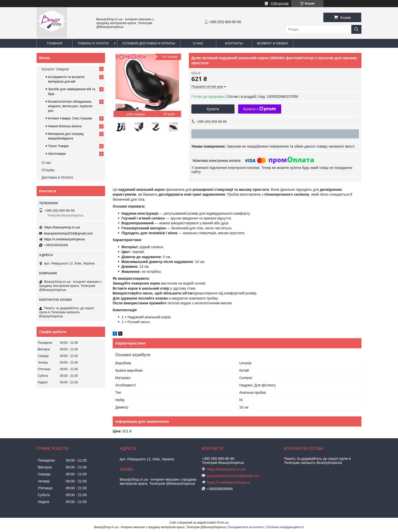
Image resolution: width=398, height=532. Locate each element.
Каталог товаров (55, 69)
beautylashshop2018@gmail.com (68, 233)
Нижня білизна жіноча (65, 126)
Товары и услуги (93, 43)
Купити (213, 109)
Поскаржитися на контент (246, 527)
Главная (55, 43)
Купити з (260, 109)
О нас (198, 43)
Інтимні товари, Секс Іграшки (70, 118)
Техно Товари (58, 146)
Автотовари (57, 154)
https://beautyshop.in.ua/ (62, 227)
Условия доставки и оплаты (149, 43)
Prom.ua (223, 523)
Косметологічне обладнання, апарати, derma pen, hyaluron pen (70, 106)
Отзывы (48, 170)
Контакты (234, 43)
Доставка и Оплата (57, 177)
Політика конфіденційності (285, 527)
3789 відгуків (280, 4)
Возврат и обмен (273, 43)
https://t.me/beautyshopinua (64, 239)
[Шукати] (356, 29)
